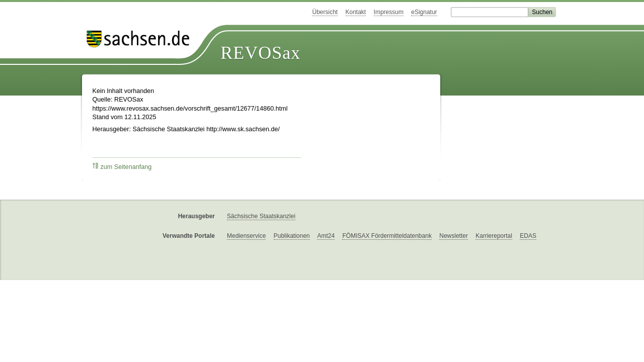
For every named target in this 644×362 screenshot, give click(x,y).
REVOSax (260, 53)
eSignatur (424, 12)
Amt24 (326, 236)
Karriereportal (494, 236)
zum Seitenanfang (122, 167)
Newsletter (454, 236)
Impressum (389, 12)
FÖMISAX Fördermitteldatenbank (387, 236)
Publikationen (292, 236)
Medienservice (246, 236)
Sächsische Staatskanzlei (261, 216)
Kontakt (356, 12)
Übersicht (325, 12)
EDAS (528, 236)
